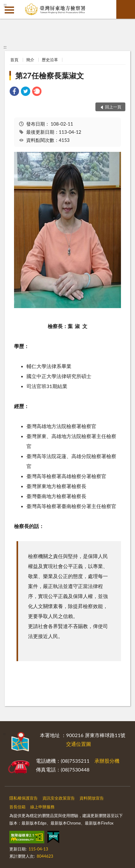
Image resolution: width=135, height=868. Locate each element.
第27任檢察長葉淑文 (50, 75)
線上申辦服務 (42, 807)
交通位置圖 (79, 744)
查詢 (126, 9)
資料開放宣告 (92, 798)
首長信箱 (17, 807)
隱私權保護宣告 (24, 798)
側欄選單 (9, 10)
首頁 (14, 60)
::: (5, 5)
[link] (14, 92)
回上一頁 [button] (113, 107)
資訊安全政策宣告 (59, 798)
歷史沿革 (50, 60)
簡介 (30, 60)
